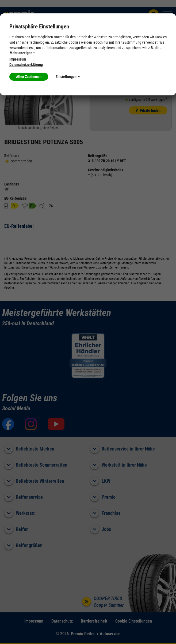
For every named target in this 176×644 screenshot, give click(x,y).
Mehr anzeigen (22, 53)
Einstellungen (68, 77)
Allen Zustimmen (29, 77)
